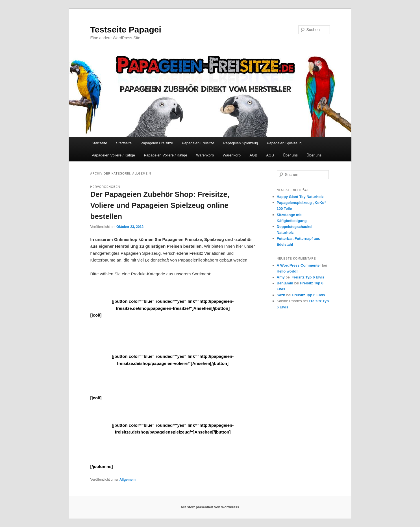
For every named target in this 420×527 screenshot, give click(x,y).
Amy (281, 277)
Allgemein (128, 480)
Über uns (290, 155)
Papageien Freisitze (157, 143)
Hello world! (287, 271)
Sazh (281, 295)
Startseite (100, 143)
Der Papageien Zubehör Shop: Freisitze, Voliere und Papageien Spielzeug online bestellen (160, 205)
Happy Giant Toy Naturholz (300, 197)
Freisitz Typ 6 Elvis (308, 277)
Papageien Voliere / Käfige (113, 155)
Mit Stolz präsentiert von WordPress (210, 507)
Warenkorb (205, 155)
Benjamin (285, 283)
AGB (253, 155)
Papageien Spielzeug (241, 143)
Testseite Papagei (126, 30)
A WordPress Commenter (299, 265)
